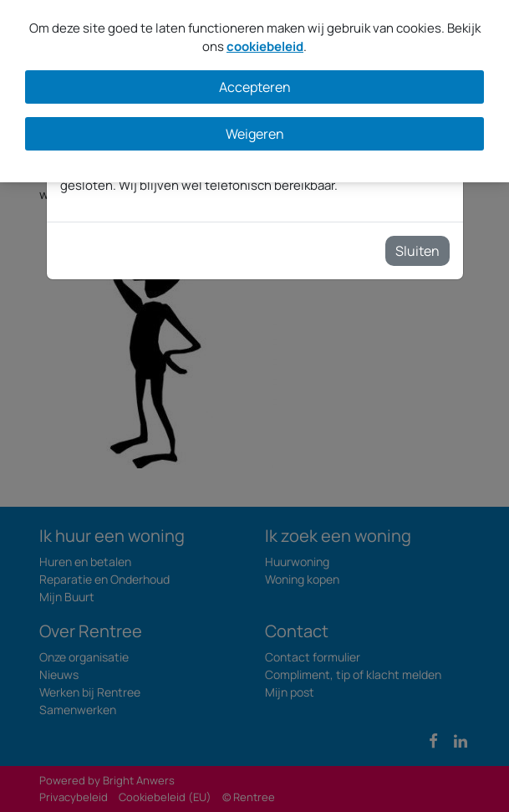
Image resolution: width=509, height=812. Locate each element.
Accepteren (255, 87)
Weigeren (255, 134)
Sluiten (417, 251)
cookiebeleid (265, 46)
